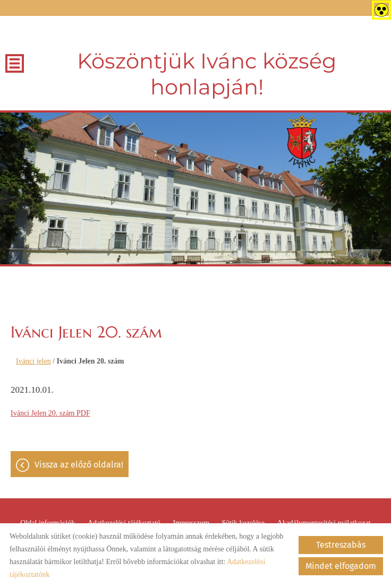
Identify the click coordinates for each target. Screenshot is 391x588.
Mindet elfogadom (341, 566)
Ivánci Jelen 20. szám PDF (50, 413)
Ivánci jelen (33, 361)
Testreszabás (341, 545)
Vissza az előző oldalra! (79, 465)
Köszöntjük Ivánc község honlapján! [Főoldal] (207, 74)
